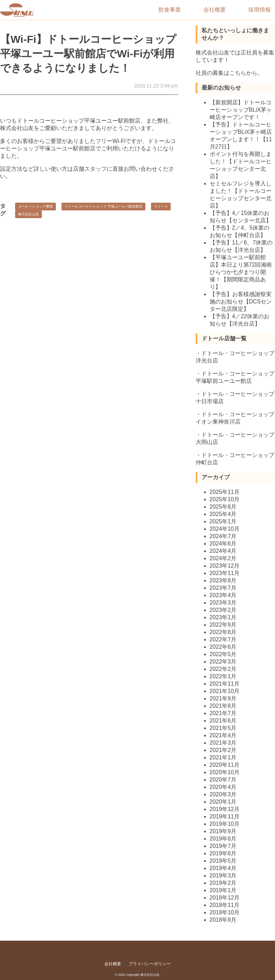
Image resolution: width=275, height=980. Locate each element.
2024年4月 (223, 551)
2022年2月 (223, 669)
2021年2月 (223, 750)
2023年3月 (223, 603)
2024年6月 (223, 544)
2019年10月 (225, 824)
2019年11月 (225, 816)
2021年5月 (223, 728)
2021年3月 (223, 743)
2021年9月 (223, 698)
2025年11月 (225, 492)
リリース (161, 206)
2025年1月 (223, 521)
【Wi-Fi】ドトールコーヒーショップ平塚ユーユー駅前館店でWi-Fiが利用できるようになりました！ (88, 54)
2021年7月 (223, 713)
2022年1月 (223, 676)
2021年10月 (225, 691)
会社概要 (215, 10)
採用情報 (260, 10)
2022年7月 (223, 639)
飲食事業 (170, 10)
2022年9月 (223, 625)
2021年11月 (225, 684)
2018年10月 (225, 912)
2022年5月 (223, 654)
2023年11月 (225, 573)
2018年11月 (225, 905)
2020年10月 (225, 772)
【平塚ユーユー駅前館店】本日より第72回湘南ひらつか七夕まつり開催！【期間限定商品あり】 (241, 272)
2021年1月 (223, 757)
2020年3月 (223, 794)
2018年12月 (225, 898)
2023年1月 (223, 617)
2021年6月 (223, 721)
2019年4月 (223, 868)
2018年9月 (223, 920)
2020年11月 (225, 765)
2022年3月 (223, 662)
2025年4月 (223, 514)
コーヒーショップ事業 (35, 206)
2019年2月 (223, 883)
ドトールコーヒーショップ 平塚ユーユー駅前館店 (103, 206)
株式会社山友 (28, 214)
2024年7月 (223, 536)
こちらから (243, 73)
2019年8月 (223, 839)
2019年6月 (223, 853)
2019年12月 (225, 809)
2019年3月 (223, 876)
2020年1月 (223, 802)
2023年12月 (225, 566)
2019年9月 (223, 831)
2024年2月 (223, 558)
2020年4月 (223, 787)
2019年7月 (223, 846)
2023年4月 (223, 595)
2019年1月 (223, 890)
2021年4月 (223, 735)
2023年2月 (223, 610)
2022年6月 (223, 647)
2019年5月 (223, 861)
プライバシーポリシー (150, 964)
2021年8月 (223, 706)
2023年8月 (223, 580)
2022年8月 (223, 632)
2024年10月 (225, 529)
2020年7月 (223, 780)
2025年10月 (225, 499)
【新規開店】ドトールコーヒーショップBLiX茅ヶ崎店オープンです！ (241, 110)
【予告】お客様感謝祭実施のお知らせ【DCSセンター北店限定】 (241, 302)
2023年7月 (223, 588)
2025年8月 (223, 507)
